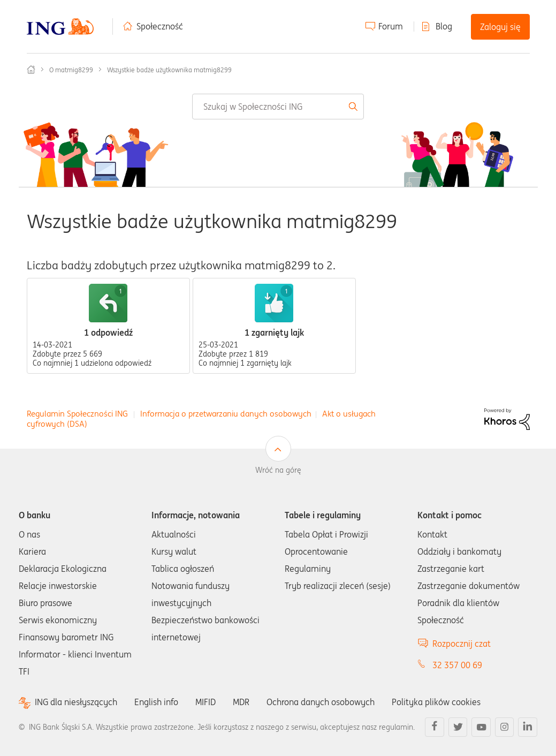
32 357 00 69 (457, 665)
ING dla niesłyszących (76, 702)
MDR (241, 702)
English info (156, 702)
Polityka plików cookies (436, 702)
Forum (391, 26)
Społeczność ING (31, 70)
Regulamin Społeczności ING (77, 414)
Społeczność (160, 26)
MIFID (205, 702)
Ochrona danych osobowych (321, 702)
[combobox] (278, 107)
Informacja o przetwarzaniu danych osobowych (226, 414)
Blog (444, 26)
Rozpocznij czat (462, 644)
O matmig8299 (71, 70)
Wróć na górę (278, 470)
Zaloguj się (500, 27)
